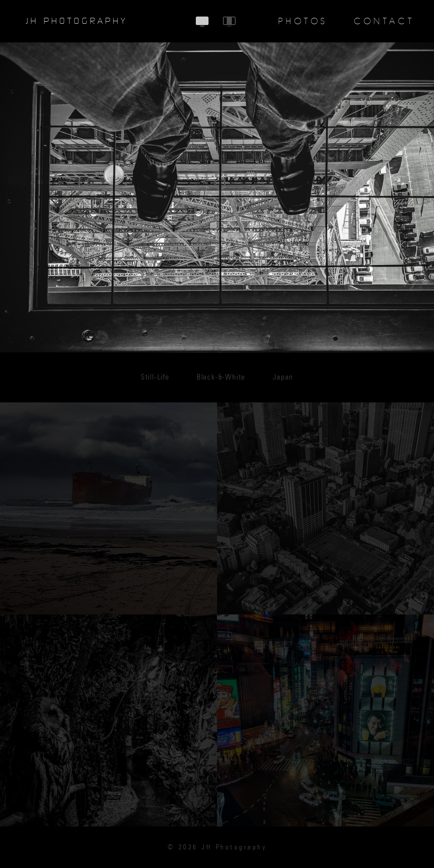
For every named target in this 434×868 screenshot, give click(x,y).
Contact (384, 21)
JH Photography (77, 21)
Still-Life (155, 377)
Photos (303, 21)
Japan (283, 377)
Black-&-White (221, 377)
